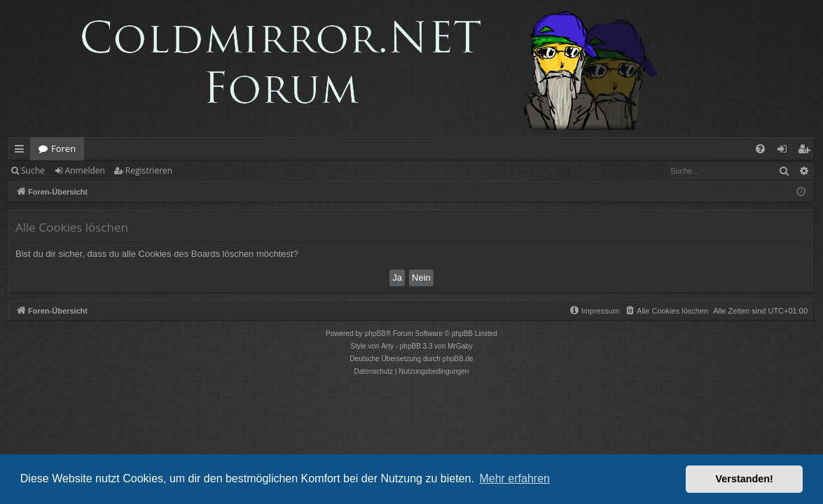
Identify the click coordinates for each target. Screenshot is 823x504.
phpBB (375, 334)
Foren (63, 148)
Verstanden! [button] (745, 479)
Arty (387, 346)
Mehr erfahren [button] (514, 478)
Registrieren (149, 170)
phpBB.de (458, 359)
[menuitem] (760, 149)
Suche (33, 170)
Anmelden (85, 170)
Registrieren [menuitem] (807, 151)
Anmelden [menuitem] (786, 151)
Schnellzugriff (22, 151)
